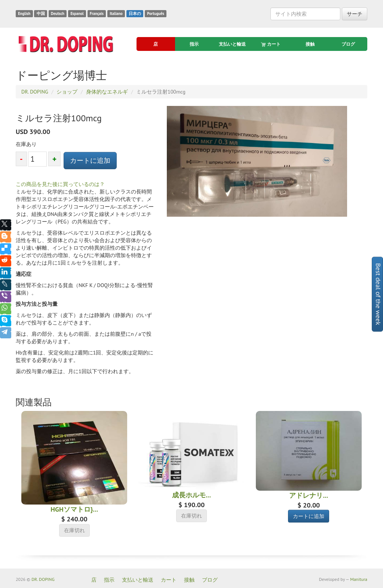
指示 (194, 44)
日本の (135, 13)
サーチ (355, 14)
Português (156, 13)
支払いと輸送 (232, 44)
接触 (310, 44)
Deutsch (58, 13)
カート (271, 44)
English (24, 13)
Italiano (116, 13)
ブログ (348, 44)
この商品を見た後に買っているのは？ (60, 184)
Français (97, 13)
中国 (41, 13)
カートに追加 (90, 160)
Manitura (359, 579)
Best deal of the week (378, 294)
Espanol (77, 13)
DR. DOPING (43, 579)
